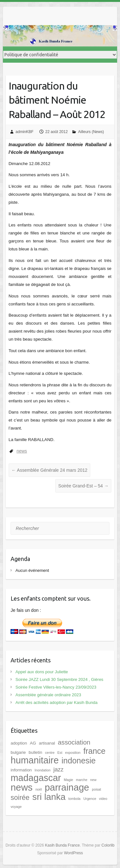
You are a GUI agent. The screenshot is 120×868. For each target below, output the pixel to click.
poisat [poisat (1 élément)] (96, 789)
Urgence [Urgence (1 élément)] (90, 799)
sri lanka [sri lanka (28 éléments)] (49, 797)
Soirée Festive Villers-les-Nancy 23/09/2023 (56, 687)
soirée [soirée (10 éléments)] (20, 797)
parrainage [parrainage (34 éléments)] (67, 787)
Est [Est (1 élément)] (60, 753)
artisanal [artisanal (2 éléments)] (47, 743)
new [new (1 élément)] (93, 780)
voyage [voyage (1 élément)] (16, 807)
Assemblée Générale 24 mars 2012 (49, 470)
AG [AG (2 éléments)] (33, 743)
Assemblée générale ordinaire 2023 (48, 695)
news (22, 451)
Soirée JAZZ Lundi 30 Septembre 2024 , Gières (59, 679)
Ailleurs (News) (91, 132)
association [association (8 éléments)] (74, 742)
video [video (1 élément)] (103, 799)
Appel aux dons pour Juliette (42, 672)
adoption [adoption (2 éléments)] (19, 743)
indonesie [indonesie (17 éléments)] (79, 761)
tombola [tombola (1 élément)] (75, 799)
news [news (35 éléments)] (21, 787)
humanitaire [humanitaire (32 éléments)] (35, 760)
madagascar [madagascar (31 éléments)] (36, 778)
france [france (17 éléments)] (94, 751)
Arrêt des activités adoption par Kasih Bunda (56, 702)
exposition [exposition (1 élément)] (73, 753)
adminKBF (25, 132)
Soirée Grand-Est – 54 (83, 486)
